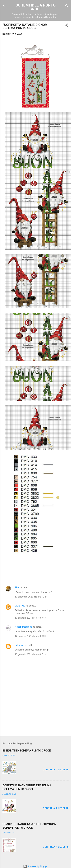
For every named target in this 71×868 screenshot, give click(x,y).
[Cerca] (67, 6)
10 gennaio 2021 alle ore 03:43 (30, 618)
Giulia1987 (20, 606)
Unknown (19, 645)
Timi (17, 587)
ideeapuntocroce (23, 627)
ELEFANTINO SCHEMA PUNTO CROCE (27, 750)
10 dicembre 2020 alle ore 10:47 (31, 597)
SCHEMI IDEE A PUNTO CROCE (36, 7)
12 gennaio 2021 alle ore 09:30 (30, 636)
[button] (67, 26)
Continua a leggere (56, 770)
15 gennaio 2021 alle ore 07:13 (30, 654)
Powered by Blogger (35, 866)
